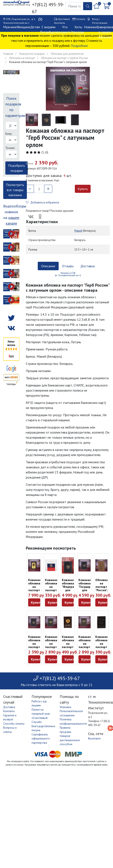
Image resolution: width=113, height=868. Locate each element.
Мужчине (10, 27)
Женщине (23, 27)
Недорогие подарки (32, 54)
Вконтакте (94, 738)
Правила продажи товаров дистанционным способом (70, 736)
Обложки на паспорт (22, 58)
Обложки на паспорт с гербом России (64, 58)
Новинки (90, 27)
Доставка (64, 19)
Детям (35, 27)
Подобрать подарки (17, 168)
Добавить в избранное (43, 202)
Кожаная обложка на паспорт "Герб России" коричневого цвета (71, 649)
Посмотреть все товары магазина (15, 190)
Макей (78, 231)
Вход (95, 19)
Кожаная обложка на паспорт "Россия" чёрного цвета (102, 647)
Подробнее (79, 46)
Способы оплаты (14, 724)
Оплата (81, 19)
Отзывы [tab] (68, 266)
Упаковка (65, 707)
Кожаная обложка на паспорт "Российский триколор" (54, 588)
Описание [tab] (48, 266)
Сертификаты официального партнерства (41, 739)
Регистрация (100, 23)
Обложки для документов (67, 54)
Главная (8, 54)
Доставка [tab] (88, 266)
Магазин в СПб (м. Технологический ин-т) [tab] (68, 274)
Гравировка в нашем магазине (105, 32)
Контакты (60, 23)
